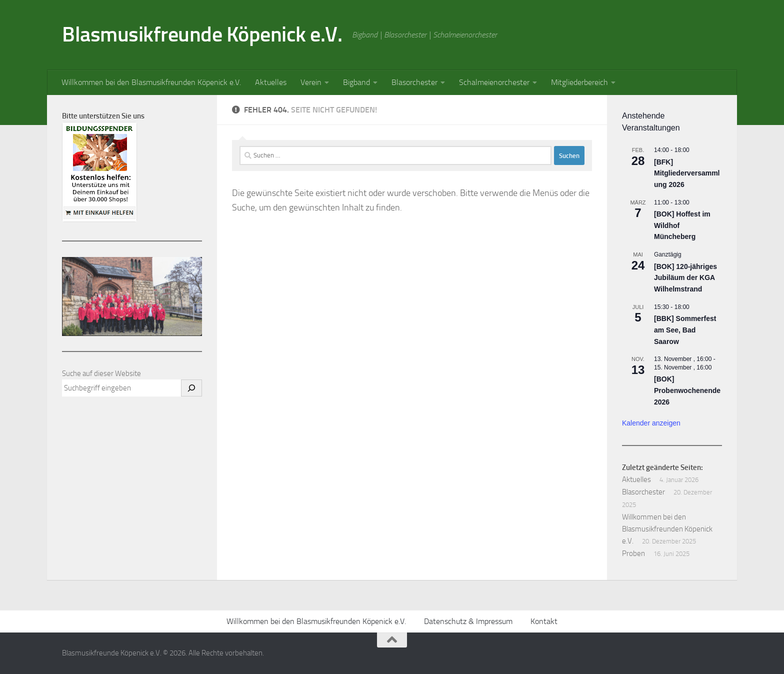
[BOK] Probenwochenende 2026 (687, 390)
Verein (311, 82)
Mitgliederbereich (579, 82)
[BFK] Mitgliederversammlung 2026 (687, 173)
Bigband (356, 82)
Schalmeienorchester (494, 82)
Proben (633, 553)
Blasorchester (414, 82)
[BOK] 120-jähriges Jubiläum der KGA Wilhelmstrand (685, 278)
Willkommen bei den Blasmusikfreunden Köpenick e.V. (151, 82)
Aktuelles (271, 82)
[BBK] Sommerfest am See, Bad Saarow (685, 330)
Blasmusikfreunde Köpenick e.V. (202, 34)
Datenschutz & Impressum (468, 621)
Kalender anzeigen (651, 423)
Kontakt (544, 621)
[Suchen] (191, 388)
